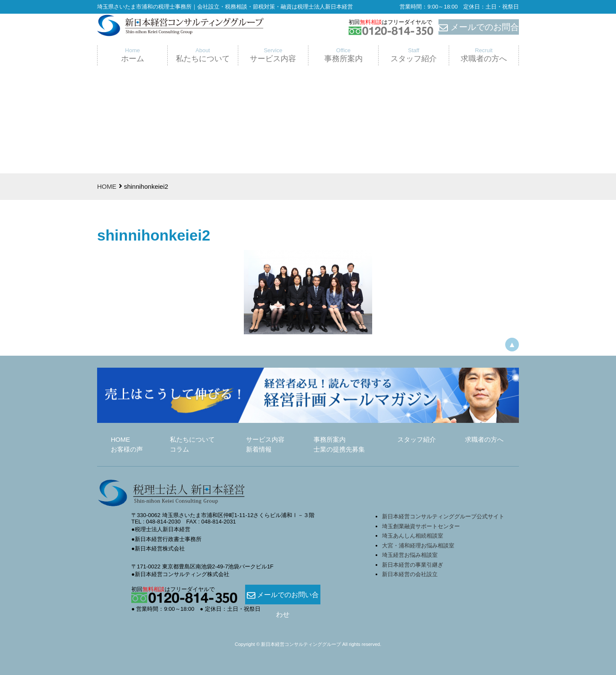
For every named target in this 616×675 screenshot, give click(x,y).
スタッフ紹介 (417, 439)
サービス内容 (265, 439)
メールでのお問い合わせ (283, 595)
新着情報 (259, 449)
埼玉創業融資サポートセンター (424, 526)
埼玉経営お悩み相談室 (410, 555)
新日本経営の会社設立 (410, 574)
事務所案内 (330, 439)
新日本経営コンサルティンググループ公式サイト (443, 516)
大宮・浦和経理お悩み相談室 (418, 546)
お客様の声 (127, 449)
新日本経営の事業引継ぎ (413, 565)
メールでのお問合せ (479, 27)
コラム (179, 449)
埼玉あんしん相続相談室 (413, 536)
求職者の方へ (484, 439)
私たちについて (192, 439)
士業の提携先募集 (339, 449)
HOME (107, 186)
